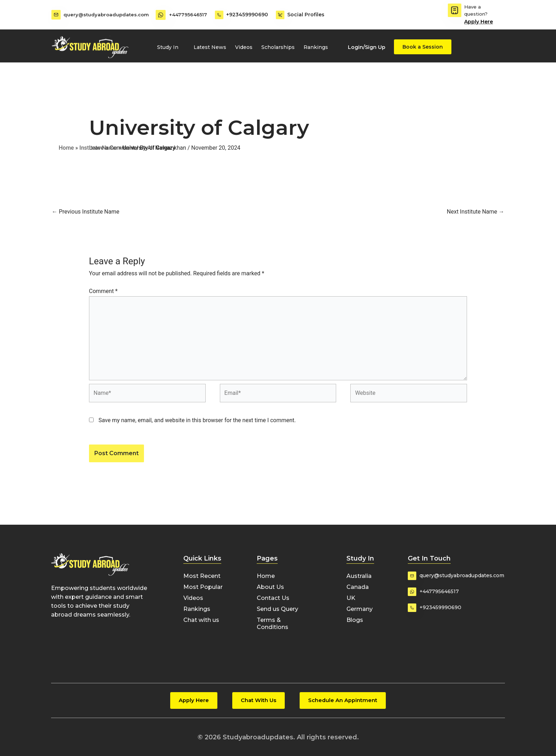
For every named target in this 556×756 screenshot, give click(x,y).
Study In (171, 47)
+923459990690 (247, 15)
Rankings (316, 47)
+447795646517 (188, 15)
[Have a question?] (455, 10)
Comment (103, 291)
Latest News (210, 47)
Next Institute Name (476, 212)
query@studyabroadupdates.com (107, 15)
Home (66, 148)
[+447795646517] (161, 15)
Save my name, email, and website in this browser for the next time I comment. (197, 420)
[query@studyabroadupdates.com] (56, 15)
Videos (244, 47)
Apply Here (479, 22)
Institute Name (98, 148)
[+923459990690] (219, 15)
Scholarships (278, 47)
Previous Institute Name (85, 212)
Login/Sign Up (367, 47)
